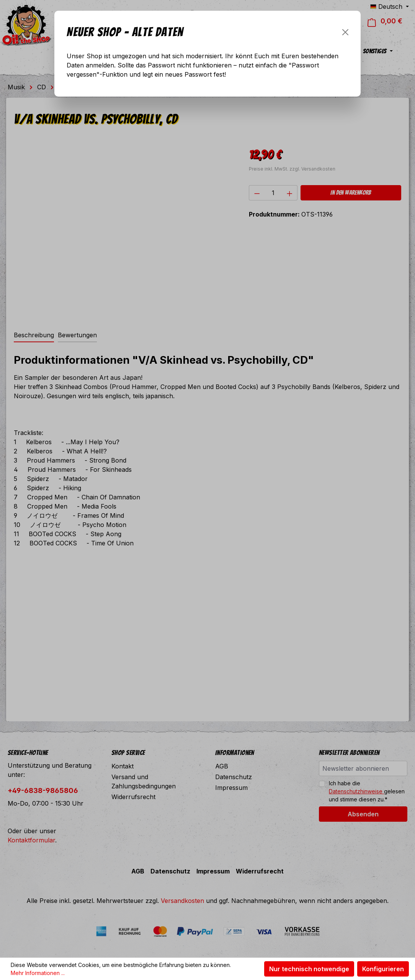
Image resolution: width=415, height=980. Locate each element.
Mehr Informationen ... (38, 973)
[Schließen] (345, 32)
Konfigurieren (383, 969)
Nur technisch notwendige (309, 969)
